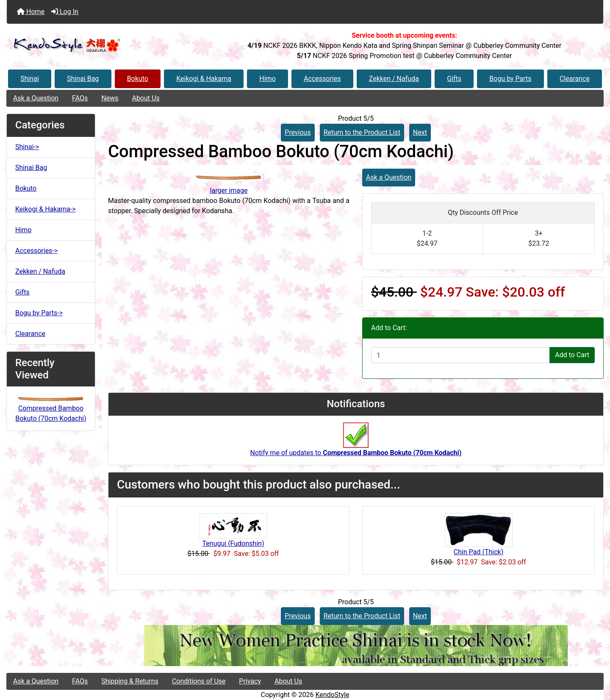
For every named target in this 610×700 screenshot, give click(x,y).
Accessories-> (36, 251)
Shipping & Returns (130, 681)
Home (31, 12)
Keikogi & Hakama (204, 79)
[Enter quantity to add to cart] (460, 355)
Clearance (575, 79)
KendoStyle (332, 695)
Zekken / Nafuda (394, 79)
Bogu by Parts (510, 79)
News (110, 98)
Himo (267, 79)
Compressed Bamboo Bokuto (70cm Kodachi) (51, 409)
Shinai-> (27, 147)
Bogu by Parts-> (39, 313)
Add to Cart (572, 355)
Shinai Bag (83, 79)
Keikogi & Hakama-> (46, 209)
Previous (298, 132)
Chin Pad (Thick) (478, 552)
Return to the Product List (362, 132)
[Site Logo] (106, 46)
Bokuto (138, 79)
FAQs (80, 98)
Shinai (30, 79)
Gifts (454, 79)
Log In (65, 12)
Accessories (322, 79)
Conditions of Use (199, 681)
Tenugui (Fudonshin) (233, 543)
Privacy (250, 681)
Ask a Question (36, 98)
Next (420, 132)
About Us (146, 98)
